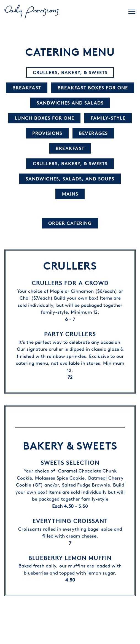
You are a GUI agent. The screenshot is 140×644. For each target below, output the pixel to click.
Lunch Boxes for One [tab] (45, 118)
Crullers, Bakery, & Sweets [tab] (70, 73)
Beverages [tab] (93, 133)
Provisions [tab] (47, 133)
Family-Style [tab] (108, 118)
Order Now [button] (70, 636)
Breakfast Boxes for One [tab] (93, 88)
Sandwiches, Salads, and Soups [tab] (70, 179)
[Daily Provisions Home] (32, 11)
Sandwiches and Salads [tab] (70, 103)
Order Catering (70, 223)
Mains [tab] (70, 194)
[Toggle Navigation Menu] (132, 11)
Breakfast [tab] (27, 88)
